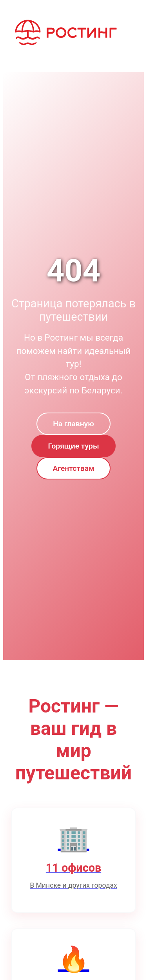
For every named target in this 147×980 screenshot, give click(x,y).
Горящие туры (73, 446)
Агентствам (74, 468)
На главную (73, 424)
